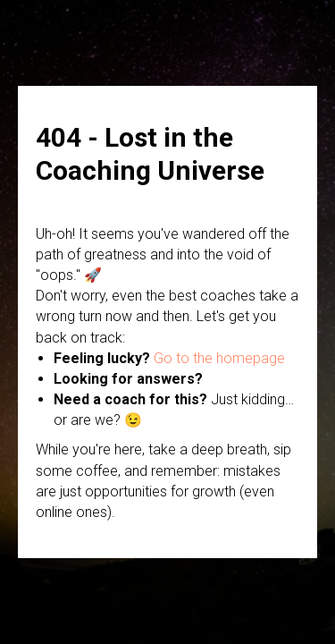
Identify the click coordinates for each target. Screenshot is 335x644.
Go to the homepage (219, 358)
